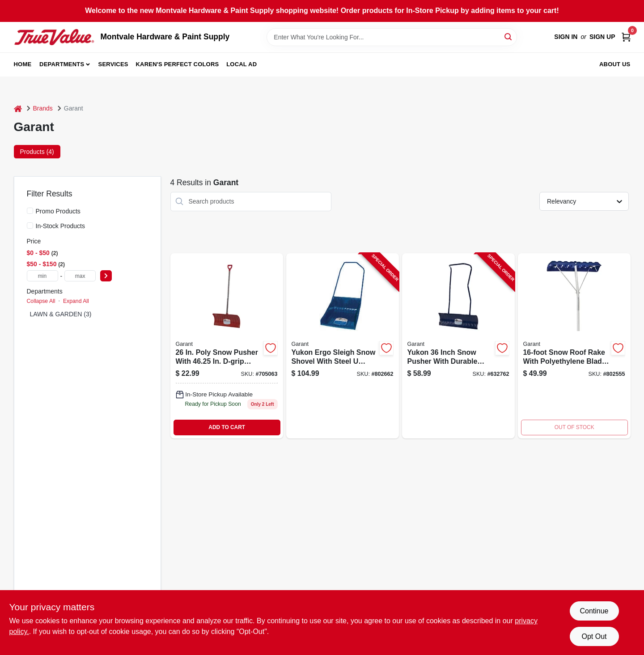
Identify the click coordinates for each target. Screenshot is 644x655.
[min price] (42, 276)
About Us (615, 64)
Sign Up (602, 37)
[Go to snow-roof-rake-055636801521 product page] (574, 346)
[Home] (18, 108)
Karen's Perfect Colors (178, 64)
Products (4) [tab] (37, 152)
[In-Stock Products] (30, 225)
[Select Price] (106, 276)
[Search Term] (392, 37)
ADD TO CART (227, 427)
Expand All (76, 301)
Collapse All (41, 301)
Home (23, 64)
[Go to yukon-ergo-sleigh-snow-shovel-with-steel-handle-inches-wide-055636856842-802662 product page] (343, 346)
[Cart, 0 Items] (626, 37)
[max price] (80, 276)
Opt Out (594, 636)
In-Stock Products (61, 226)
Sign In (566, 37)
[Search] (509, 36)
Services (113, 64)
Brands (43, 108)
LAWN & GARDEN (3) (61, 314)
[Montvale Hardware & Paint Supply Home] (54, 37)
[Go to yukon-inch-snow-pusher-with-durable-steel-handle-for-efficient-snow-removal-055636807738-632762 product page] (458, 346)
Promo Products (58, 211)
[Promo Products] (30, 211)
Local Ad (241, 64)
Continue (594, 611)
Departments (62, 64)
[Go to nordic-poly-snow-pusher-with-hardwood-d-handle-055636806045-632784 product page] (227, 346)
